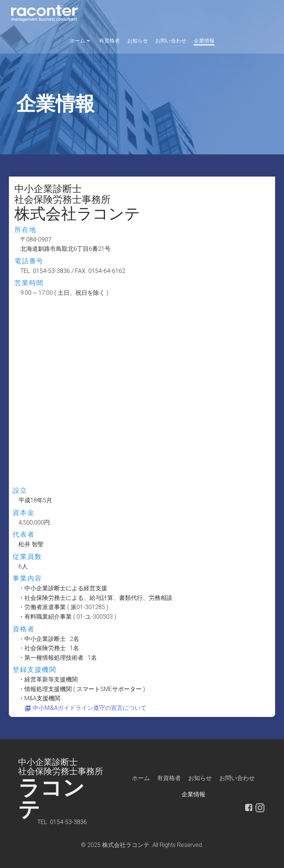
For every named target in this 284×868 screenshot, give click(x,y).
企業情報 (204, 41)
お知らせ (138, 41)
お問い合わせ (171, 41)
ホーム (81, 41)
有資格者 (109, 41)
